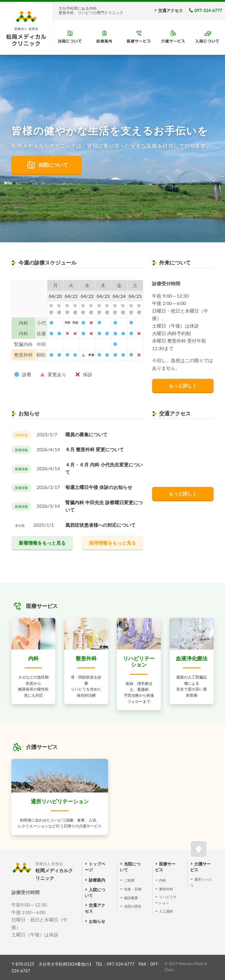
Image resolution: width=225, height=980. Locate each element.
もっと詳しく (183, 385)
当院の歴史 (133, 906)
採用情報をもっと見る (112, 543)
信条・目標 (133, 889)
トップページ (95, 864)
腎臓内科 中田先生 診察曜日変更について (104, 506)
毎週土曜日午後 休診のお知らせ (99, 487)
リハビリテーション (166, 897)
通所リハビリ (201, 880)
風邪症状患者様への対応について (100, 525)
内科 (163, 880)
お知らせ (97, 921)
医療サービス (165, 864)
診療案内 (97, 880)
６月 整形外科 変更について (95, 449)
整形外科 (166, 889)
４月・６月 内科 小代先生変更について (104, 468)
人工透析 (166, 911)
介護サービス (200, 864)
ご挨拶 (129, 880)
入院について (95, 890)
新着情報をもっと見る (42, 543)
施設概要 (131, 898)
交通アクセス (171, 10)
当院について (53, 165)
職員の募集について (86, 434)
